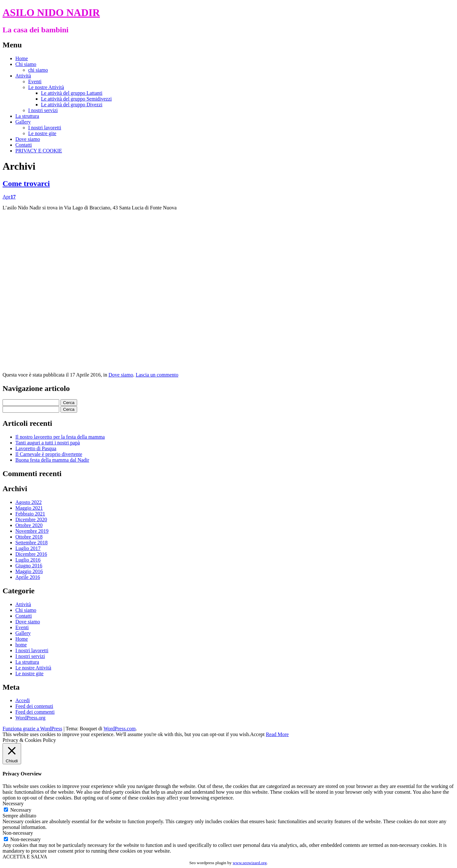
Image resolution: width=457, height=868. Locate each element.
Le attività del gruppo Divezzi (72, 105)
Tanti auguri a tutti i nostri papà (48, 443)
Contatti (24, 145)
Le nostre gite (42, 133)
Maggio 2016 (29, 571)
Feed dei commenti (35, 712)
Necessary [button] (13, 803)
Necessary (21, 810)
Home (22, 58)
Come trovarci (26, 183)
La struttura (27, 116)
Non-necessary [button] (18, 833)
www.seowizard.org (250, 863)
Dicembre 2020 (31, 519)
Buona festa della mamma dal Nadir (52, 460)
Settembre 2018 (32, 543)
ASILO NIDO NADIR (51, 12)
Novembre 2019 (32, 531)
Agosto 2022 (28, 502)
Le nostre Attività (46, 87)
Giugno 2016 (29, 566)
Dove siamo (28, 139)
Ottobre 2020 (29, 525)
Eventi (35, 81)
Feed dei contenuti (34, 706)
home (21, 645)
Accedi (23, 700)
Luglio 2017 (28, 548)
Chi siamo (26, 64)
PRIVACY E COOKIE (39, 151)
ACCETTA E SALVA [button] (25, 857)
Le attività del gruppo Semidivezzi (76, 99)
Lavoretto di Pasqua (36, 448)
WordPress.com (119, 729)
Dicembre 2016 (31, 554)
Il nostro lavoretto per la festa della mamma (60, 437)
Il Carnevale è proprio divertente (49, 454)
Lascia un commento (157, 375)
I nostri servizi (43, 110)
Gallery (23, 122)
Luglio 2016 (28, 560)
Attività (23, 76)
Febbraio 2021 (30, 514)
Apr (9, 197)
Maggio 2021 (29, 508)
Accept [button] (257, 734)
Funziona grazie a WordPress (32, 729)
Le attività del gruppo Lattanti (72, 93)
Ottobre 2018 (29, 537)
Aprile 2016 (28, 577)
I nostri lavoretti (45, 128)
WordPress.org (30, 718)
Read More (277, 734)
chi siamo (38, 70)
